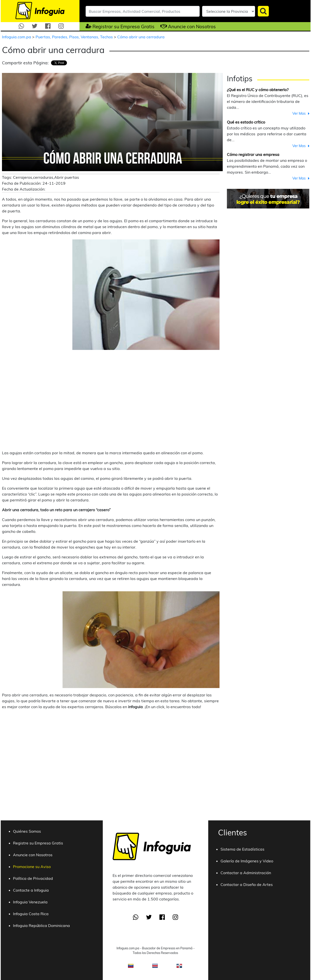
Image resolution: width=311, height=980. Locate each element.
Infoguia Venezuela (30, 902)
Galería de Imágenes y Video (247, 861)
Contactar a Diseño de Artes (247, 884)
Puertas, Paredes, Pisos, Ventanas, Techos (75, 37)
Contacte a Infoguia (31, 890)
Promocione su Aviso (32, 867)
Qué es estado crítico (246, 122)
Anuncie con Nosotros (192, 27)
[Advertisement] (47, 400)
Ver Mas (299, 113)
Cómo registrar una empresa (253, 154)
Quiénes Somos (27, 831)
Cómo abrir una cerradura (141, 37)
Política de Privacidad (33, 878)
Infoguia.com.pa (17, 37)
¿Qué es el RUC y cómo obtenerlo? (258, 90)
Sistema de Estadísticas (242, 849)
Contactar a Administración (246, 873)
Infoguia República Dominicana (41, 925)
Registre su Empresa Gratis (38, 843)
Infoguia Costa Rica (31, 914)
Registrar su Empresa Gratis (123, 27)
